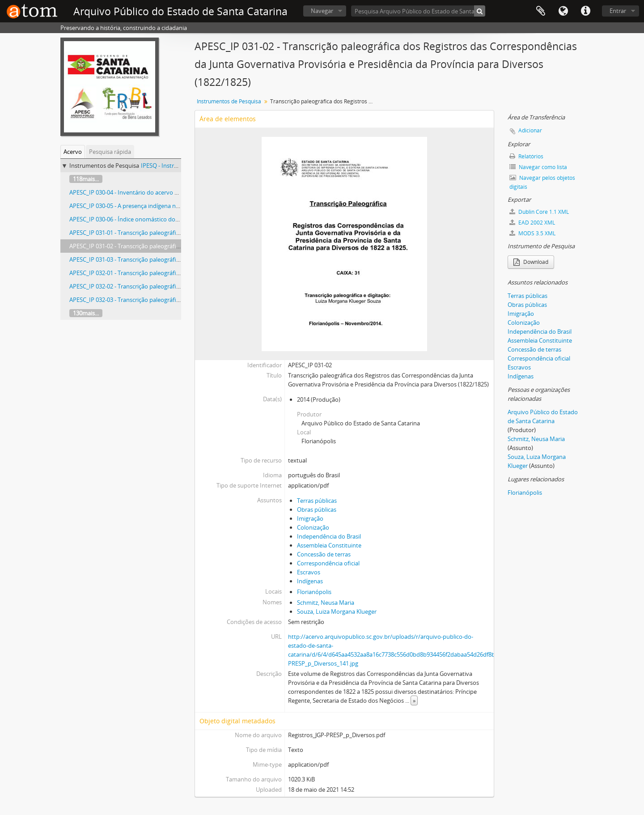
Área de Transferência (541, 11)
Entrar (618, 11)
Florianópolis (314, 592)
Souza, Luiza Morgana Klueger (337, 611)
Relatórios (526, 156)
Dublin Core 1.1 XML (539, 212)
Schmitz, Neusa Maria (326, 603)
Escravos (309, 572)
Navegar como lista (538, 167)
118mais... (86, 179)
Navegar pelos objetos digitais (542, 182)
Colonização (313, 527)
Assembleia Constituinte (329, 545)
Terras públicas (317, 501)
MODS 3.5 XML (532, 233)
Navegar (322, 11)
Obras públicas (317, 509)
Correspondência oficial (328, 563)
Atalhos (585, 11)
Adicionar (530, 130)
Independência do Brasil (329, 536)
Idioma (563, 11)
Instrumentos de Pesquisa (229, 101)
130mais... (86, 313)
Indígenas (310, 581)
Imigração (310, 518)
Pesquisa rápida (110, 152)
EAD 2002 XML (532, 223)
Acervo (73, 152)
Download (531, 262)
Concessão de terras (324, 554)
